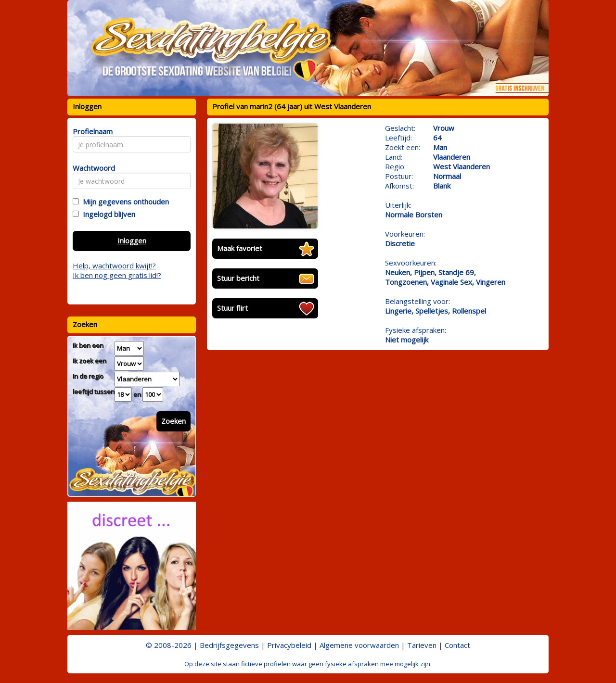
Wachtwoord (91, 168)
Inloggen (132, 240)
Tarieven (422, 645)
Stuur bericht (238, 278)
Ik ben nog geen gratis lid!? (117, 275)
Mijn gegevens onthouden (124, 202)
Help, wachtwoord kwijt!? (114, 266)
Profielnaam (91, 131)
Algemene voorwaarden (359, 645)
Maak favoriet (240, 248)
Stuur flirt (232, 308)
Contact (457, 645)
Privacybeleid (289, 645)
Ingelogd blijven (107, 214)
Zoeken (173, 421)
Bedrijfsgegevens (229, 645)
